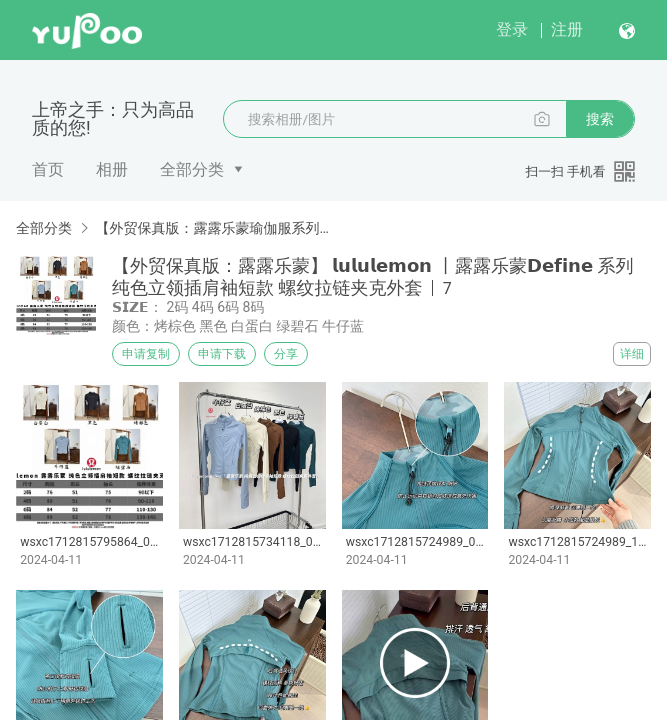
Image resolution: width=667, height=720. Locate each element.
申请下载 (222, 354)
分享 (286, 354)
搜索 (600, 119)
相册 (112, 169)
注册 (567, 29)
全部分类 (192, 169)
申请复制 (146, 354)
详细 (632, 354)
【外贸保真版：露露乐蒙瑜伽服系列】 (212, 228)
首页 (48, 169)
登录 (512, 29)
